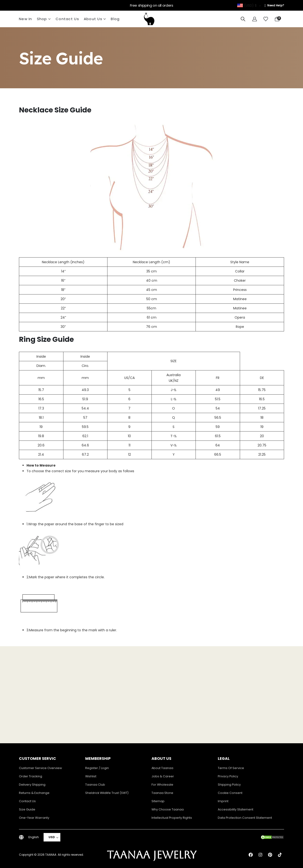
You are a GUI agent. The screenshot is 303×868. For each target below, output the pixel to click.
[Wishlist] (266, 19)
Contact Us (67, 19)
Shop (42, 19)
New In (26, 19)
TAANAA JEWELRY (152, 855)
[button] (243, 19)
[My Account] (255, 19)
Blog (115, 19)
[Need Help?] (274, 5)
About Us (93, 19)
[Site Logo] (149, 19)
